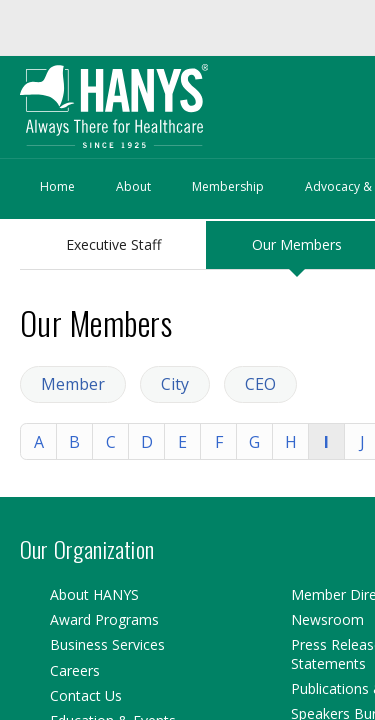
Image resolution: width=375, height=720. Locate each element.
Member (79, 340)
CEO (230, 340)
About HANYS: (68, 161)
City (163, 340)
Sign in (90, 82)
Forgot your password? (218, 82)
